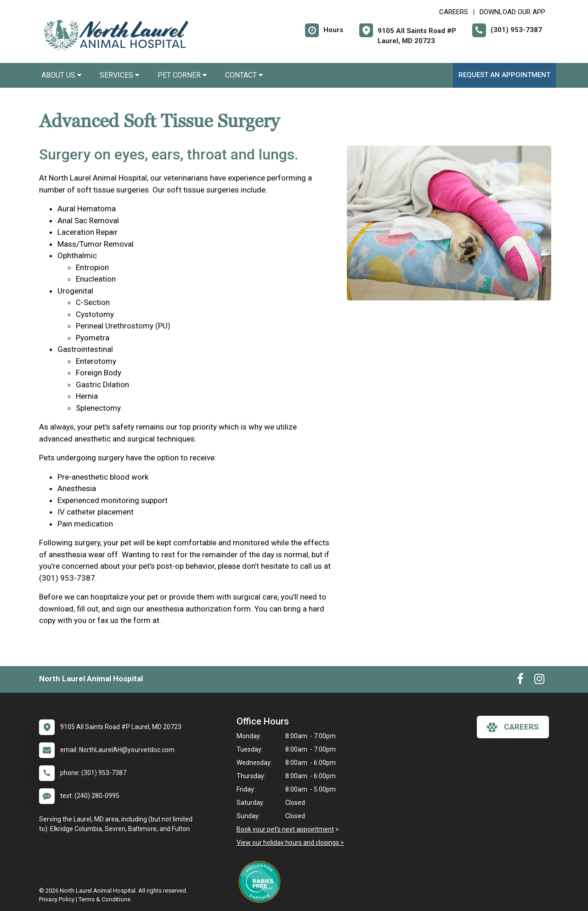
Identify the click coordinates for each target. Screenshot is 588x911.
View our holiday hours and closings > (290, 843)
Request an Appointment (504, 75)
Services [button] (119, 75)
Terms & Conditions (105, 899)
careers (513, 727)
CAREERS (454, 12)
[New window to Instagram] (539, 681)
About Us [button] (61, 75)
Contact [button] (244, 75)
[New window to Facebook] (520, 681)
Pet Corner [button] (182, 75)
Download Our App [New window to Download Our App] (512, 12)
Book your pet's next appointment (285, 829)
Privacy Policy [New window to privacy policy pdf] (57, 899)
